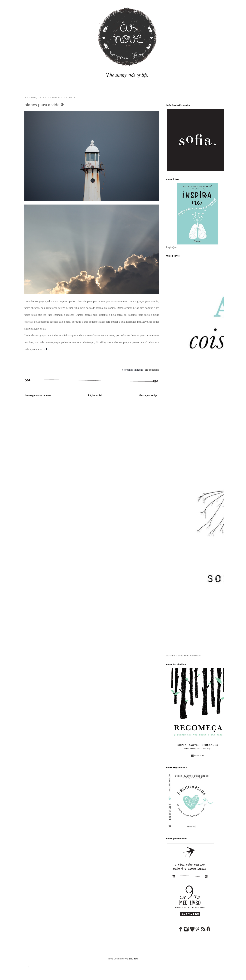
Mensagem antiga (148, 395)
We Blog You (131, 959)
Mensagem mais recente (38, 395)
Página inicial (95, 395)
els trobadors (152, 370)
